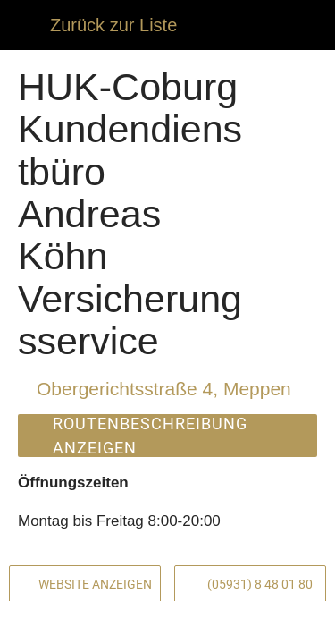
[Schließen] (25, 25)
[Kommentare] (65, 623)
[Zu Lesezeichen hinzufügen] (270, 623)
